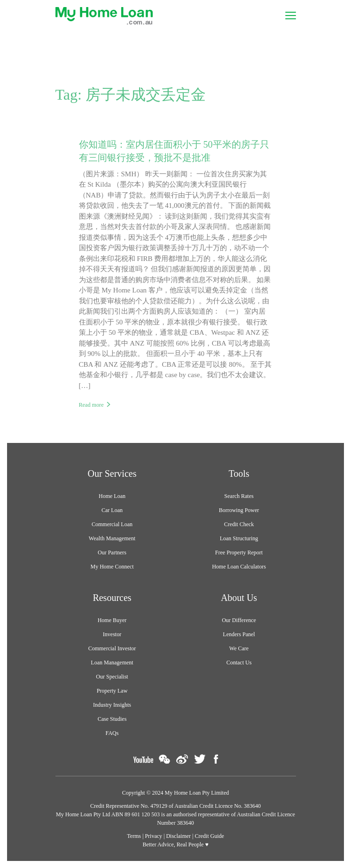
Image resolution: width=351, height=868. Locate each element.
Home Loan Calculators (239, 567)
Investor (112, 634)
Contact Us (239, 663)
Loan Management (112, 663)
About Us (239, 598)
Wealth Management (112, 538)
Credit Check (239, 524)
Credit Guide (210, 836)
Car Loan (112, 510)
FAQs (112, 733)
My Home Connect (112, 567)
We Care (239, 648)
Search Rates (239, 496)
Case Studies (112, 719)
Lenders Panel (239, 634)
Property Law (112, 691)
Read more (91, 405)
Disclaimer (178, 836)
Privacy (153, 836)
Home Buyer (112, 620)
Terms (134, 836)
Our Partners (112, 552)
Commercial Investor (112, 648)
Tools (239, 473)
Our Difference (239, 620)
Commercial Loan (112, 524)
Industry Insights (112, 705)
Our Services (112, 473)
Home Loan (112, 496)
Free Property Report (239, 552)
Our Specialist (112, 677)
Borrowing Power (239, 510)
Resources (112, 598)
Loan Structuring (239, 538)
